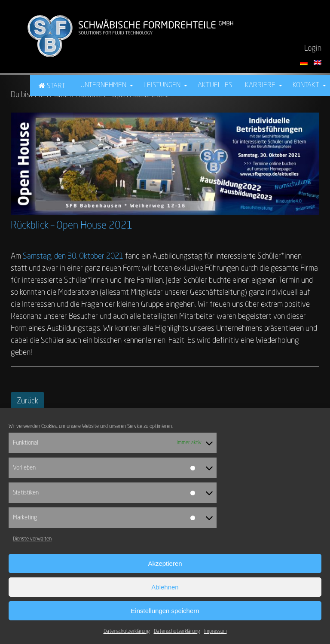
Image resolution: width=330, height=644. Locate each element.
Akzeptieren (165, 563)
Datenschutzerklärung (127, 632)
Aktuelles (215, 85)
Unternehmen (103, 85)
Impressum (215, 632)
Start (56, 86)
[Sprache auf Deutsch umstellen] (305, 63)
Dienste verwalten (32, 539)
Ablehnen (165, 587)
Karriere (260, 85)
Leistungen (162, 85)
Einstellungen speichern (165, 611)
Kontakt (306, 85)
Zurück (27, 401)
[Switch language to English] (318, 63)
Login (313, 49)
